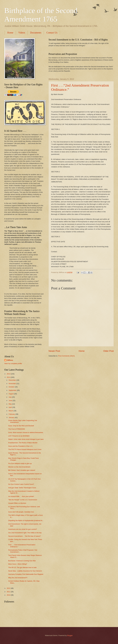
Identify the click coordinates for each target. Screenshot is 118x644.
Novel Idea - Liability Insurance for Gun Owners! (25, 571)
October (12, 387)
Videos (22, 33)
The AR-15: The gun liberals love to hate (22, 567)
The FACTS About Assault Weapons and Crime (25, 449)
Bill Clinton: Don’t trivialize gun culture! (22, 470)
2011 (9, 592)
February (12, 414)
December (12, 380)
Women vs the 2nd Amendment (19, 467)
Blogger (70, 635)
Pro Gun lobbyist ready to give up (20, 463)
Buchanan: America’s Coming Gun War (22, 561)
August (11, 394)
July (10, 397)
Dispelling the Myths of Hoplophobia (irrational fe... (26, 520)
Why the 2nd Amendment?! (18, 578)
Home (10, 33)
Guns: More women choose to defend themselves (26, 432)
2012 (9, 588)
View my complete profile (13, 363)
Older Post (108, 351)
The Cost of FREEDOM (17, 429)
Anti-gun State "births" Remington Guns (22, 488)
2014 (9, 374)
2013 (9, 377)
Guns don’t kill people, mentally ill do (21, 512)
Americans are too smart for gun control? (23, 529)
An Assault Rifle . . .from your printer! (21, 496)
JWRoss (10, 360)
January (12, 417)
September (13, 390)
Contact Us (52, 33)
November (12, 384)
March (11, 411)
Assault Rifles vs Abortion (17, 503)
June (11, 401)
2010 (9, 595)
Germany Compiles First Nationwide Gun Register (26, 574)
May (10, 404)
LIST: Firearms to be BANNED (19, 436)
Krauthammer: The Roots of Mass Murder (23, 443)
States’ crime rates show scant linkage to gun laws (26, 439)
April (10, 407)
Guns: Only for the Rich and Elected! (21, 426)
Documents (36, 33)
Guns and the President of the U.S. (21, 446)
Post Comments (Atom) (66, 356)
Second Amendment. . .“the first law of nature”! (25, 536)
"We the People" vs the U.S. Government (23, 500)
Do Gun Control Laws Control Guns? (21, 484)
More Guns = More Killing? (18, 564)
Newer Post (54, 351)
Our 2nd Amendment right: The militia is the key (25, 533)
